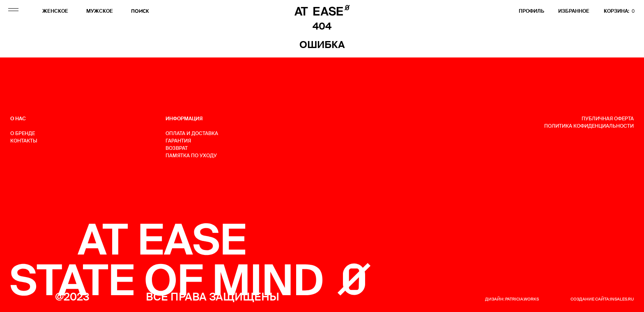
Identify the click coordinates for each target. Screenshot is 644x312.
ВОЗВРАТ (177, 148)
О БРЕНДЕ (23, 133)
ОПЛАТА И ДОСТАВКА (192, 133)
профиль (531, 11)
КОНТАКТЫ (24, 141)
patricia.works (522, 299)
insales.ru (622, 299)
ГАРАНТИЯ (178, 141)
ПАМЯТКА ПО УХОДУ (191, 156)
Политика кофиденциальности (589, 126)
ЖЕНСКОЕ (55, 11)
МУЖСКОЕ (100, 11)
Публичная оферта (608, 119)
